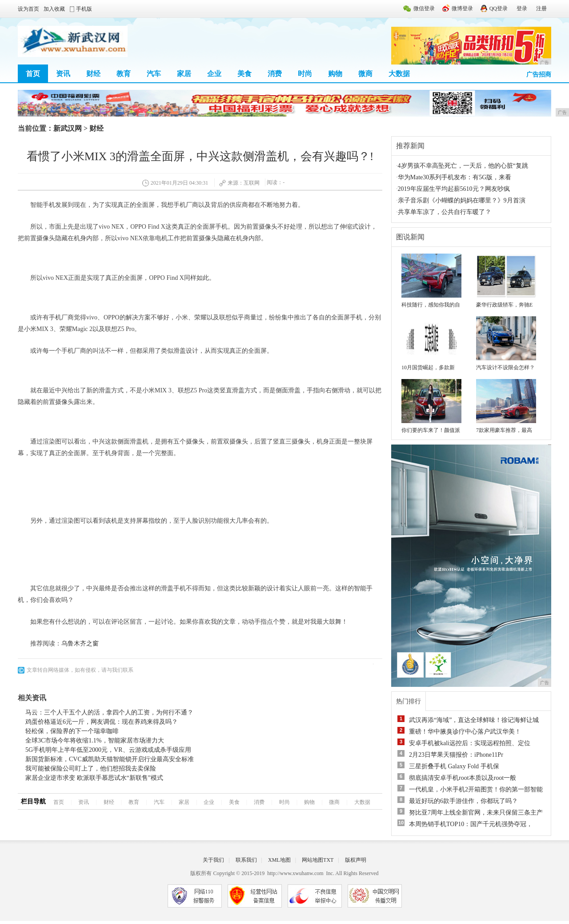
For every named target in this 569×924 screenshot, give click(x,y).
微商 (365, 74)
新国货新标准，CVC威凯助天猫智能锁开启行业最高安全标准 (110, 759)
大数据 (399, 74)
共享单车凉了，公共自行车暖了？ (445, 212)
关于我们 (213, 860)
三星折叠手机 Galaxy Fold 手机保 (454, 766)
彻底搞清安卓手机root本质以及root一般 (463, 778)
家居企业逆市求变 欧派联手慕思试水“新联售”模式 (94, 778)
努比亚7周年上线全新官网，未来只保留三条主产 (476, 813)
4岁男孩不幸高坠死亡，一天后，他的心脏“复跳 (463, 166)
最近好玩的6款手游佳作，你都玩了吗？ (463, 801)
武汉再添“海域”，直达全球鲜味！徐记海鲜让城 (474, 720)
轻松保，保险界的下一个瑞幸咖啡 (72, 731)
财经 (93, 74)
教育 (124, 74)
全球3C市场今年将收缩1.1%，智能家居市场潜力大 (95, 740)
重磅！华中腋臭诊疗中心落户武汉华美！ (465, 732)
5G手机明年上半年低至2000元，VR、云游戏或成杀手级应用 (108, 750)
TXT (328, 860)
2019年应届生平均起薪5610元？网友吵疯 (454, 189)
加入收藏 (54, 9)
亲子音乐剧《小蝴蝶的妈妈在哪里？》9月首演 (462, 200)
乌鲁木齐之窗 (80, 644)
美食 (244, 74)
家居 (184, 74)
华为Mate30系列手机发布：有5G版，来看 (455, 177)
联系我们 (246, 860)
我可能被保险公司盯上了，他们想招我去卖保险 (91, 769)
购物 (335, 74)
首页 (33, 74)
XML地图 (279, 860)
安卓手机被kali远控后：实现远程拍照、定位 (470, 743)
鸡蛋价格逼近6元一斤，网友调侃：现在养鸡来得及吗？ (102, 722)
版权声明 (356, 860)
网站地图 (313, 860)
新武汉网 (68, 128)
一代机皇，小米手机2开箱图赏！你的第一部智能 (476, 789)
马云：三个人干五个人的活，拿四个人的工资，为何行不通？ (109, 712)
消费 (275, 74)
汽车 (154, 74)
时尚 (305, 74)
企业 (214, 74)
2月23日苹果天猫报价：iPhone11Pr (456, 755)
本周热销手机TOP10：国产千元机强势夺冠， (471, 824)
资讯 (63, 74)
